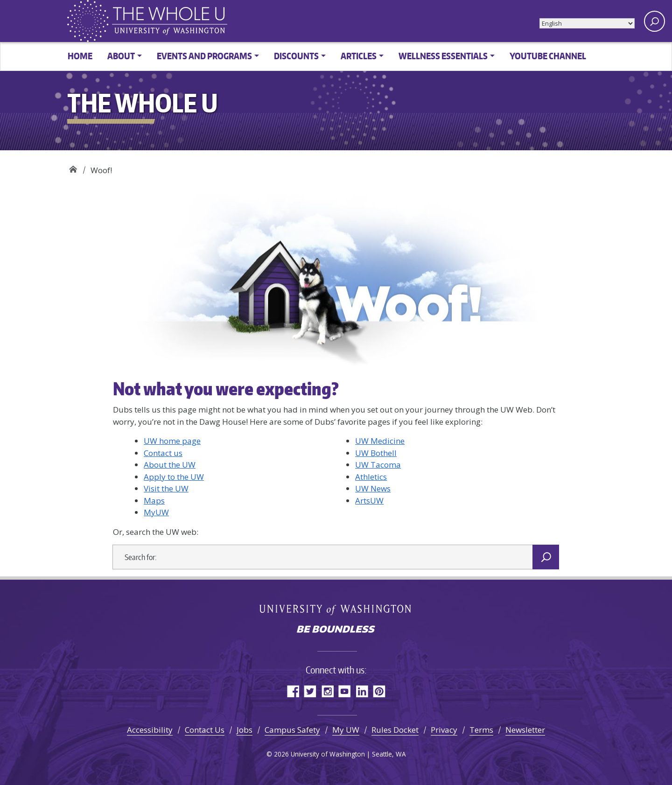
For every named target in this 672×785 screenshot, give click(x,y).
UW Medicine (380, 441)
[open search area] (654, 21)
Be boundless (336, 630)
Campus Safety (292, 730)
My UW (346, 730)
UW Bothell (376, 453)
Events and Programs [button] (204, 56)
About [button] (121, 56)
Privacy (444, 730)
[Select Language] (587, 23)
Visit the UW (166, 488)
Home (80, 56)
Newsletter (525, 730)
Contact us (163, 453)
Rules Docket (395, 730)
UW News (373, 488)
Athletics (371, 477)
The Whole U (73, 167)
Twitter (310, 691)
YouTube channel (548, 56)
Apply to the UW (174, 477)
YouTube (345, 691)
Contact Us (205, 730)
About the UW (170, 465)
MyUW (156, 512)
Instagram (327, 691)
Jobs (245, 730)
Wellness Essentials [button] (443, 56)
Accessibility (150, 730)
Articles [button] (359, 56)
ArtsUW (369, 501)
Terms (481, 730)
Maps (154, 501)
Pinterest (379, 691)
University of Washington (336, 609)
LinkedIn (362, 691)
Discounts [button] (296, 56)
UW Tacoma (378, 465)
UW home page (172, 441)
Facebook (293, 691)
